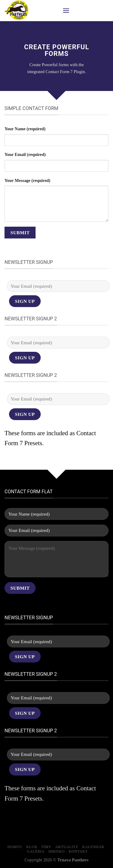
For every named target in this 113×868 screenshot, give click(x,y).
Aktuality (67, 847)
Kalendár (93, 847)
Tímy (46, 847)
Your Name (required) (25, 129)
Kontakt (78, 851)
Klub (32, 847)
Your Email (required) (25, 154)
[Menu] (66, 10)
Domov (15, 847)
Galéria (36, 851)
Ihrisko (57, 851)
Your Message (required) (27, 180)
